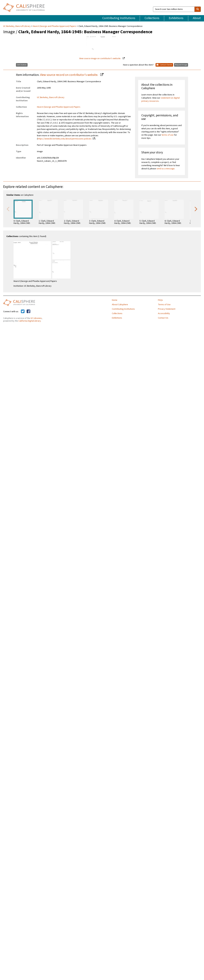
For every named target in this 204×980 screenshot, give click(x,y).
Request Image (181, 65)
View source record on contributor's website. (69, 75)
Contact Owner (164, 65)
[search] (198, 9)
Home (115, 300)
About (197, 18)
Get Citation (22, 65)
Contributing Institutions (119, 18)
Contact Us (163, 318)
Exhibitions (176, 18)
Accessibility (164, 313)
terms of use (168, 135)
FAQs (160, 300)
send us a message (166, 169)
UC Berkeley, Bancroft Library (17, 26)
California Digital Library (30, 321)
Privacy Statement (167, 309)
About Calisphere (120, 305)
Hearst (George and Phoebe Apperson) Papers (55, 26)
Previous (8, 209)
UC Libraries (36, 318)
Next (196, 209)
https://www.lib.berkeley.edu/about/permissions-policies (65, 139)
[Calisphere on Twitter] (23, 312)
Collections (152, 18)
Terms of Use (164, 305)
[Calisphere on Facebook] (28, 312)
